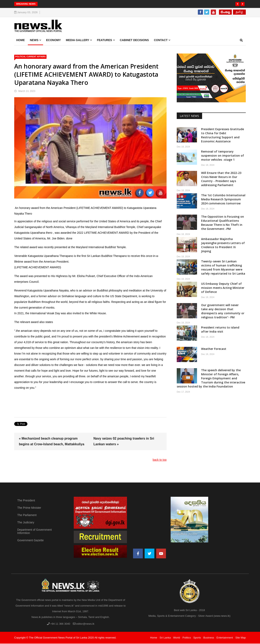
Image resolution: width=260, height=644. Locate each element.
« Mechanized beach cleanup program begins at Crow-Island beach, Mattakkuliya (52, 442)
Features (104, 40)
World (177, 638)
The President (26, 501)
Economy (53, 40)
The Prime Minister (29, 508)
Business (209, 638)
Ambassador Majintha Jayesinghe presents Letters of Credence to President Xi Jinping (223, 245)
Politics (187, 638)
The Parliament (27, 515)
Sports (197, 638)
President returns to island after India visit (220, 330)
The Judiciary (26, 523)
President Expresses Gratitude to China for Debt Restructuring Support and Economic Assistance (223, 136)
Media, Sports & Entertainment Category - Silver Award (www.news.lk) (190, 616)
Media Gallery (77, 40)
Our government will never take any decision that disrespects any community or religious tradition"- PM (223, 312)
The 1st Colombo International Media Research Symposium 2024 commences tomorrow (223, 200)
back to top (160, 460)
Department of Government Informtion (35, 532)
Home (21, 40)
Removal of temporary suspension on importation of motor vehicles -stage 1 (223, 156)
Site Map (241, 638)
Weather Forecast (214, 349)
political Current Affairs (30, 57)
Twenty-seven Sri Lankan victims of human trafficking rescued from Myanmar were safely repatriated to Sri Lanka (223, 268)
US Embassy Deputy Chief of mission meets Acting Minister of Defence (223, 288)
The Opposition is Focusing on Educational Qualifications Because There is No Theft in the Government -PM (223, 223)
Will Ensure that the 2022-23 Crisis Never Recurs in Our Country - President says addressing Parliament (221, 179)
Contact (161, 40)
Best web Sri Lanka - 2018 (189, 611)
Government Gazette (30, 541)
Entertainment (225, 638)
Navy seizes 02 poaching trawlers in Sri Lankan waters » (124, 442)
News (34, 40)
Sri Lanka (165, 638)
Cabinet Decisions (134, 40)
